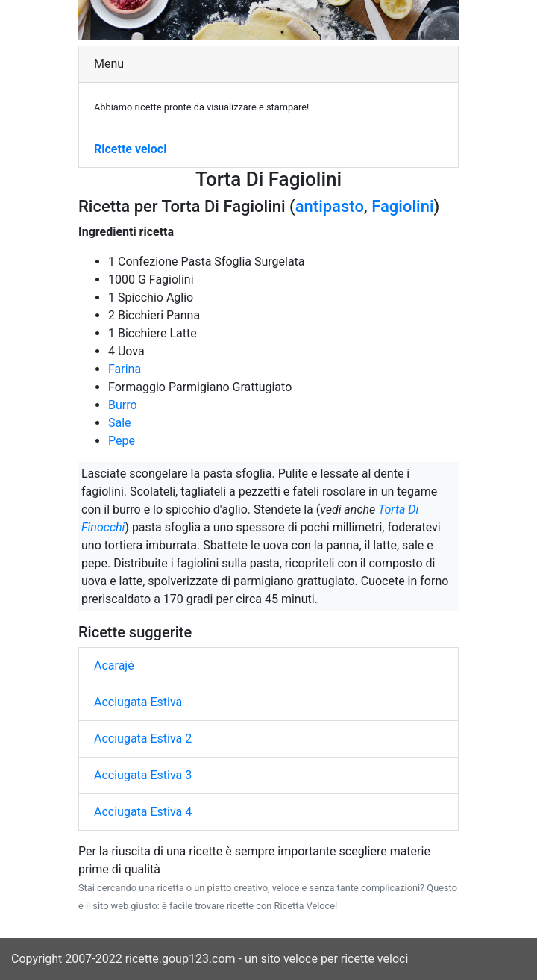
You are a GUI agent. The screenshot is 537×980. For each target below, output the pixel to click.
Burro (123, 405)
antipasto (330, 206)
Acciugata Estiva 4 (143, 812)
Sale (120, 423)
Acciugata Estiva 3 (143, 775)
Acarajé (114, 665)
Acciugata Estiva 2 (143, 739)
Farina (125, 369)
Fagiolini (402, 206)
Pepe (122, 441)
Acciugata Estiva (138, 702)
